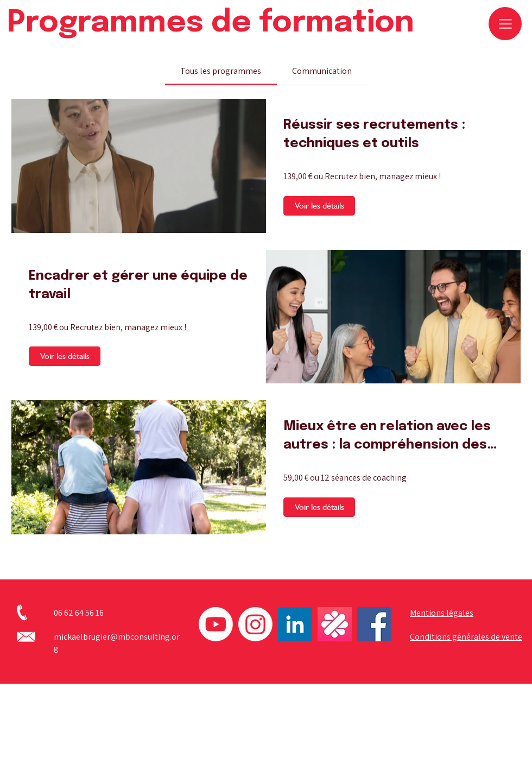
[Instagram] (255, 624)
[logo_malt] (335, 624)
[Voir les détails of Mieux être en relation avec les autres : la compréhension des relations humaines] (319, 507)
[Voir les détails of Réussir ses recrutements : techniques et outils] (319, 206)
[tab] (221, 71)
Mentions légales (442, 613)
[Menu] (505, 24)
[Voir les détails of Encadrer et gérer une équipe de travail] (65, 356)
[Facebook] (374, 624)
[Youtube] (216, 624)
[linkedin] (295, 624)
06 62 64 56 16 (79, 613)
